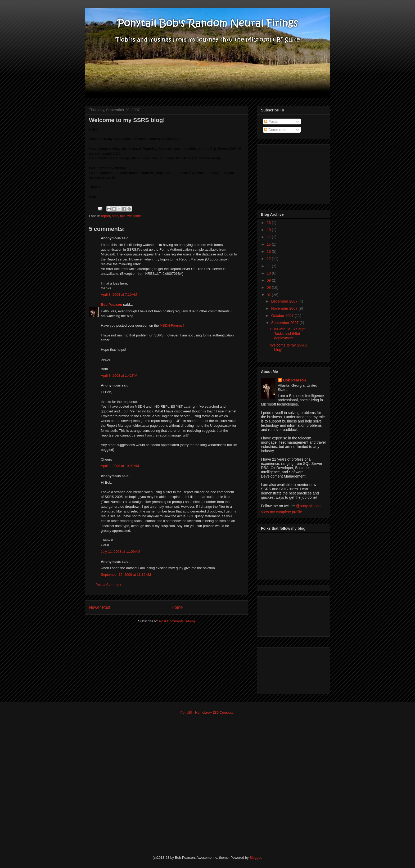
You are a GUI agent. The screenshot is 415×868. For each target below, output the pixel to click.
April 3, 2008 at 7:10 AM (119, 294)
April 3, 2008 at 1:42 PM (119, 375)
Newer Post (100, 607)
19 (269, 230)
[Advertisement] (287, 173)
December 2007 (285, 301)
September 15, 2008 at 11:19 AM (126, 575)
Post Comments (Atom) (177, 621)
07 (269, 295)
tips (123, 216)
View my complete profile (281, 512)
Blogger (255, 858)
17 (269, 237)
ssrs (115, 216)
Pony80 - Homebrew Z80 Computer (207, 712)
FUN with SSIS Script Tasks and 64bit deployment (288, 334)
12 (269, 259)
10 (269, 273)
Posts (271, 122)
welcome (134, 216)
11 (269, 266)
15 (269, 244)
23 (269, 223)
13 (269, 251)
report (106, 216)
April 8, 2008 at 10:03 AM (120, 466)
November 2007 (285, 308)
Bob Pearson (111, 305)
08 (269, 287)
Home (177, 607)
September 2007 (285, 323)
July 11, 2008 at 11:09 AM (121, 552)
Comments (275, 130)
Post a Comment (108, 585)
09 (269, 280)
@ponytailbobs (308, 506)
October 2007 (283, 316)
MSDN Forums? (172, 325)
